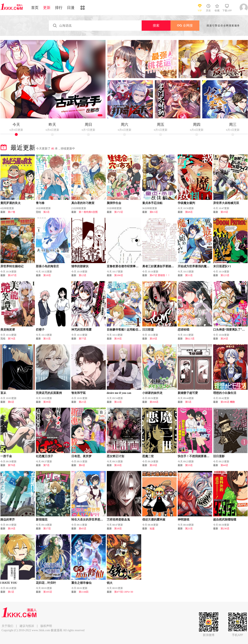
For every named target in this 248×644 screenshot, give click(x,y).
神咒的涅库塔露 (81, 330)
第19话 (224, 212)
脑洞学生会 (114, 203)
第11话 (47, 339)
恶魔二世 (148, 456)
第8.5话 (154, 212)
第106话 (119, 275)
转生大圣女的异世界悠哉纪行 (90, 520)
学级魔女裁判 (186, 203)
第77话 (82, 339)
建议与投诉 (27, 626)
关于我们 (7, 626)
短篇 (152, 529)
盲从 (3, 393)
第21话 (82, 402)
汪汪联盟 (148, 330)
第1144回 (84, 592)
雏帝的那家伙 (80, 266)
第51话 (189, 275)
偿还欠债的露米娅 (154, 520)
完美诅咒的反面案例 (49, 393)
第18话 (47, 275)
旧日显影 (219, 456)
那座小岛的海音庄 (47, 266)
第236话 (225, 529)
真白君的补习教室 (83, 203)
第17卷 (12, 212)
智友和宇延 (79, 393)
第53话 (189, 465)
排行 (59, 8)
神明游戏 (183, 520)
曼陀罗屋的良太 (11, 203)
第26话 (224, 339)
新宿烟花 (42, 520)
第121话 (225, 275)
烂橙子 (40, 330)
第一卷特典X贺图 (88, 212)
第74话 (12, 339)
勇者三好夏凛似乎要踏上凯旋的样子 (165, 266)
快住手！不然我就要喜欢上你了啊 (199, 456)
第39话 (47, 402)
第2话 (46, 212)
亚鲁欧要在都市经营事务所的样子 (128, 266)
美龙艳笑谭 (8, 330)
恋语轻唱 (183, 330)
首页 (35, 8)
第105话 (48, 592)
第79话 (12, 465)
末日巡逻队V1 (222, 266)
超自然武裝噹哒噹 (225, 520)
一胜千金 (6, 456)
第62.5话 (190, 339)
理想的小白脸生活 (225, 393)
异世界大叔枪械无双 (226, 203)
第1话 (11, 592)
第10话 (153, 339)
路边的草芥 (8, 520)
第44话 (224, 465)
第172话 (119, 212)
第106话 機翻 (228, 402)
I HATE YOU (9, 583)
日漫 (71, 8)
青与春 (40, 203)
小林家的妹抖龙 (152, 393)
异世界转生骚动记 (12, 266)
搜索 (156, 25)
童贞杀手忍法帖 (152, 203)
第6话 (11, 402)
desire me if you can (119, 393)
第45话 (82, 529)
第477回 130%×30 (124, 592)
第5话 (188, 402)
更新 (47, 8)
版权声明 (46, 626)
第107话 (12, 275)
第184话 (154, 402)
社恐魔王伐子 (45, 456)
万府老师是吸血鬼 (118, 520)
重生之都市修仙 (81, 583)
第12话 (82, 275)
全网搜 (185, 25)
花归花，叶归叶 (46, 583)
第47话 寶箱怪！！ (160, 275)
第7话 (46, 465)
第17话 (47, 529)
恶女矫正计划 (115, 456)
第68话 (189, 212)
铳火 (110, 583)
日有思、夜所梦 (81, 456)
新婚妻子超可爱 (188, 393)
